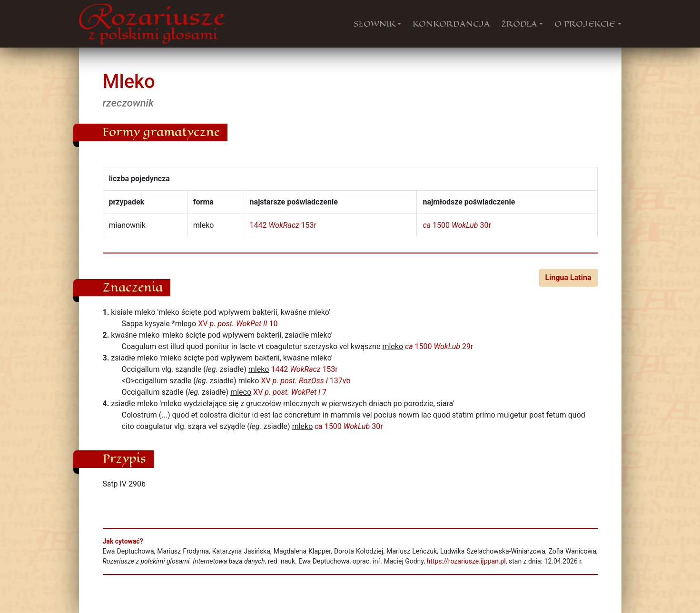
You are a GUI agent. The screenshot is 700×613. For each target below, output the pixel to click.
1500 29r (439, 346)
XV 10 (238, 324)
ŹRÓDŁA (520, 24)
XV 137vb (306, 381)
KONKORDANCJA (451, 24)
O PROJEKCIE (585, 24)
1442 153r (283, 225)
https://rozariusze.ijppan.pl (466, 561)
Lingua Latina (568, 277)
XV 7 (290, 392)
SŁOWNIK (375, 24)
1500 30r (457, 225)
